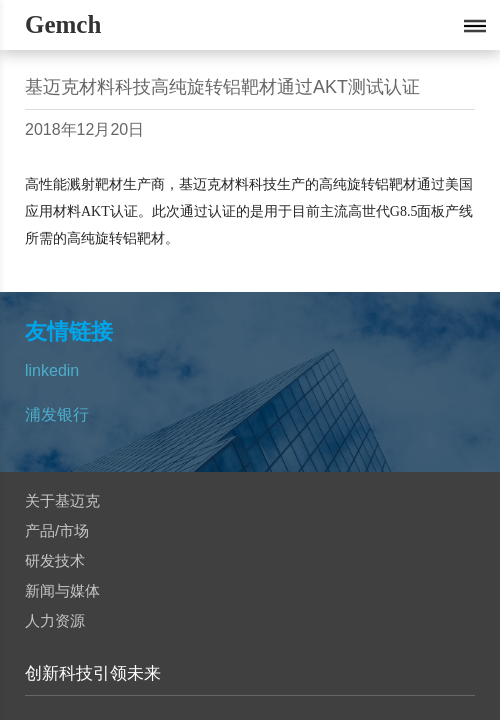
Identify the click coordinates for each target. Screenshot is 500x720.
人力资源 (55, 620)
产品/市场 (57, 530)
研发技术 (55, 560)
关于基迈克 (62, 500)
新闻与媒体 (62, 590)
